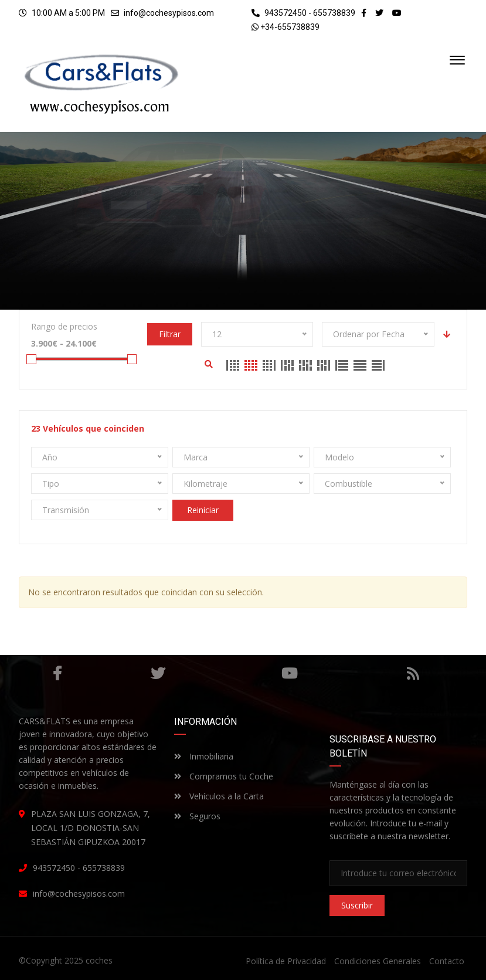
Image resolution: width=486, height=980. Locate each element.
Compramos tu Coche (224, 776)
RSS (413, 673)
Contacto (447, 961)
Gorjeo (158, 673)
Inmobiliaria (204, 756)
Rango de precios (64, 326)
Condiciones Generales (378, 961)
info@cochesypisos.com (169, 13)
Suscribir (357, 905)
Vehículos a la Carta (219, 796)
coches (99, 960)
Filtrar (170, 334)
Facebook (57, 673)
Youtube (289, 673)
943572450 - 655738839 (303, 13)
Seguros (197, 816)
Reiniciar (203, 510)
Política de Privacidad (286, 961)
